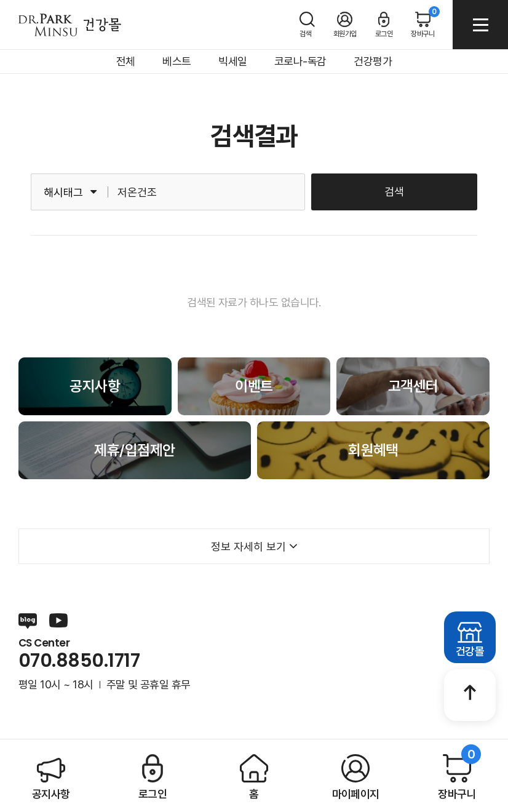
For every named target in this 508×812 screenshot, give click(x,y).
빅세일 (232, 61)
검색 (394, 192)
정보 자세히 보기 (254, 546)
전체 (126, 61)
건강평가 (373, 61)
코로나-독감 (300, 61)
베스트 (177, 61)
